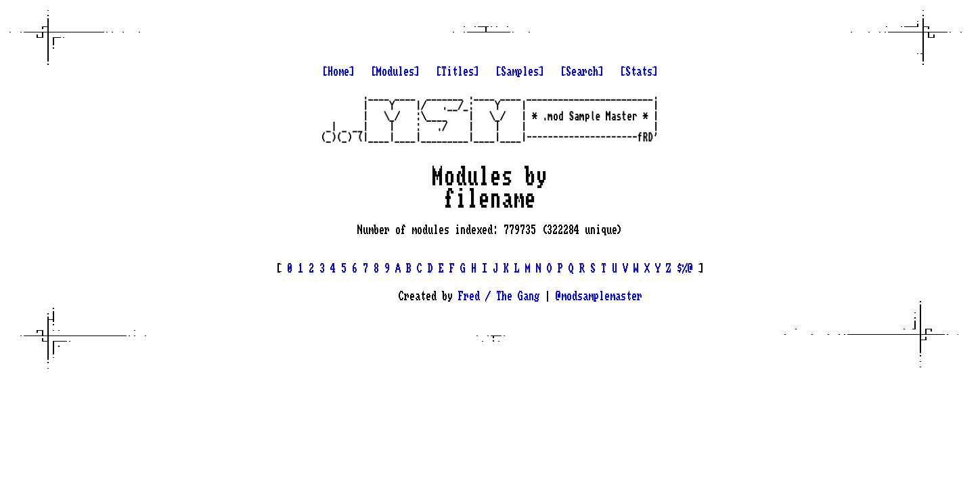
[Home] (338, 72)
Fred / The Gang (499, 296)
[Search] (582, 72)
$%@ (685, 269)
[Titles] (458, 72)
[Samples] (520, 72)
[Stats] (639, 72)
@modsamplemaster (599, 296)
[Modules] (395, 72)
